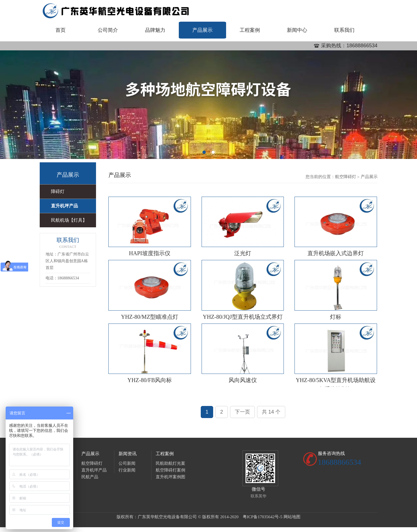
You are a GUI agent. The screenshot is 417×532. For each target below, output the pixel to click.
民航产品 (90, 477)
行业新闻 (127, 470)
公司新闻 (127, 463)
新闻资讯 (128, 454)
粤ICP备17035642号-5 (263, 517)
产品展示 (202, 30)
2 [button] (213, 152)
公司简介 (108, 30)
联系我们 (344, 30)
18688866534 (362, 46)
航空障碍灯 (346, 177)
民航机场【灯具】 (69, 220)
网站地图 (292, 517)
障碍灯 (58, 191)
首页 (61, 30)
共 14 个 (271, 412)
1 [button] (204, 152)
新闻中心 (297, 30)
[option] (209, 105)
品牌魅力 (155, 30)
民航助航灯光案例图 (170, 464)
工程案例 (250, 30)
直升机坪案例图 (170, 477)
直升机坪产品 (64, 206)
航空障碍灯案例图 (170, 471)
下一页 (242, 412)
